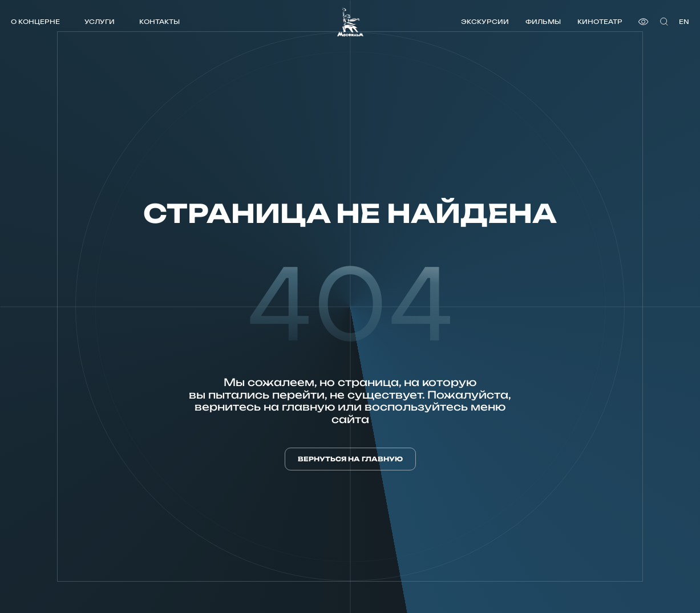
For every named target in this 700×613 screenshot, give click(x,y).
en (684, 21)
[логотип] (350, 22)
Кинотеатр (600, 21)
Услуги (100, 21)
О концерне (35, 21)
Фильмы (543, 21)
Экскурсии (485, 21)
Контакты (159, 21)
